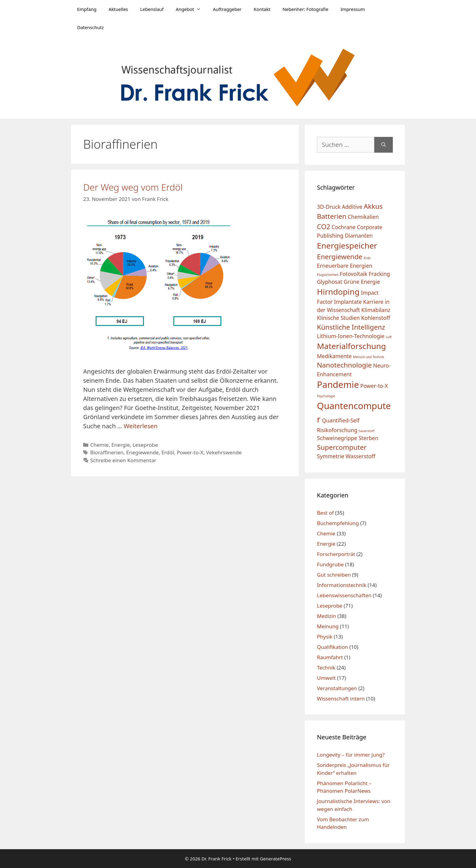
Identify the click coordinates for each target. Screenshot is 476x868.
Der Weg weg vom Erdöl (133, 187)
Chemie (99, 445)
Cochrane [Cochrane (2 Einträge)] (343, 227)
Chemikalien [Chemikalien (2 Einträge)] (363, 217)
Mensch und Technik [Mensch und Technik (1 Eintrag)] (369, 357)
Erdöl (168, 452)
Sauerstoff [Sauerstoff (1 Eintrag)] (367, 431)
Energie (121, 445)
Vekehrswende (224, 452)
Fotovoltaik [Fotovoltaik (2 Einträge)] (354, 274)
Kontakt (262, 9)
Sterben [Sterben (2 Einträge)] (368, 438)
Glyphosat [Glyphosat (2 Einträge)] (330, 282)
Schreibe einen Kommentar (123, 460)
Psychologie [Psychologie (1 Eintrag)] (326, 396)
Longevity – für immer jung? (351, 755)
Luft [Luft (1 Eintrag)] (389, 337)
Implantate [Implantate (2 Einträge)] (348, 302)
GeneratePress (275, 859)
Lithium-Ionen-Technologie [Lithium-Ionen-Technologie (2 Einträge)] (351, 336)
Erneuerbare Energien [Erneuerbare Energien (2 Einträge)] (345, 266)
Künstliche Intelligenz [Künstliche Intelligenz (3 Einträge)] (351, 327)
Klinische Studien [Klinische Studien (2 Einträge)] (338, 318)
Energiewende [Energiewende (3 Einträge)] (340, 257)
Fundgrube (330, 564)
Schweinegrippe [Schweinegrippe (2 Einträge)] (337, 438)
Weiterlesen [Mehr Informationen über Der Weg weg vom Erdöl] (141, 426)
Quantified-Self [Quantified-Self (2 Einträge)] (341, 420)
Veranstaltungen (337, 688)
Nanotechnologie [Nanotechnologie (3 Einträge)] (344, 365)
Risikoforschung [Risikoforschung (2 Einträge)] (337, 430)
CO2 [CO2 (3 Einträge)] (324, 227)
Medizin (326, 616)
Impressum (353, 9)
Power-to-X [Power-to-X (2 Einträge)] (374, 386)
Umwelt (326, 678)
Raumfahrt (330, 657)
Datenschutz (90, 27)
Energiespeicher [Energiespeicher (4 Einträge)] (347, 246)
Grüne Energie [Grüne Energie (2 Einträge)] (362, 282)
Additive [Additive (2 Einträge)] (352, 207)
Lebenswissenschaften (344, 595)
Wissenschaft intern (341, 698)
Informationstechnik (342, 585)
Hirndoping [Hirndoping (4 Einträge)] (338, 292)
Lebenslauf (152, 9)
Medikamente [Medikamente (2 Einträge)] (334, 356)
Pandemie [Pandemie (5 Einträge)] (338, 385)
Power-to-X (190, 452)
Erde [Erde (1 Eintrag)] (367, 258)
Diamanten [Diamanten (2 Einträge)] (359, 236)
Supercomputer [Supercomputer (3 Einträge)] (342, 447)
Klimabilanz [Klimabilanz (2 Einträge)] (376, 310)
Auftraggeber (227, 9)
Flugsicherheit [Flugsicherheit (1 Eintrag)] (328, 275)
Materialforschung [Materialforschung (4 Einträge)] (351, 346)
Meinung (328, 626)
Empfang (87, 9)
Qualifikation (332, 647)
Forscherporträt (336, 554)
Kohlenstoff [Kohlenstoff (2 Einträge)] (376, 318)
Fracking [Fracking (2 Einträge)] (379, 274)
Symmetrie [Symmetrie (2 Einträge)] (331, 456)
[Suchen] (384, 145)
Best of (325, 513)
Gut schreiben (334, 575)
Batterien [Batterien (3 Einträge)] (332, 216)
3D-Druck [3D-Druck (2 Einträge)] (329, 207)
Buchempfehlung (338, 523)
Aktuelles (118, 9)
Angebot (191, 9)
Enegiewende (143, 452)
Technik (326, 668)
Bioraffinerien (107, 452)
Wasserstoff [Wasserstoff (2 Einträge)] (360, 456)
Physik (325, 637)
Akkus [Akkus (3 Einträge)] (373, 206)
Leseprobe (145, 445)
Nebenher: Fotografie (306, 9)
